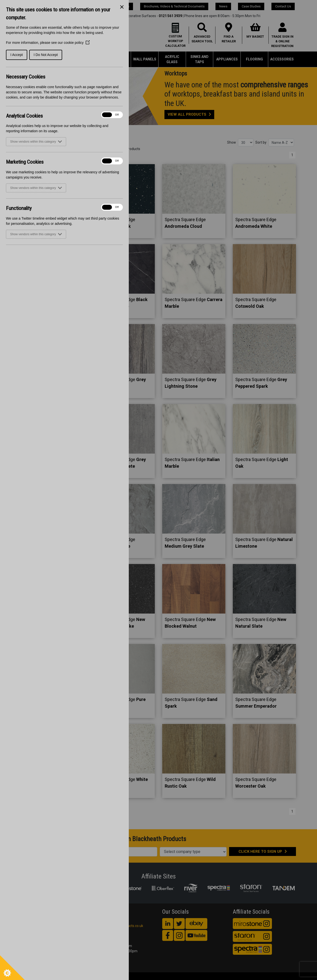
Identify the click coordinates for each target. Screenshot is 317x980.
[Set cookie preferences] (12, 968)
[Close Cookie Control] (122, 7)
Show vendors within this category (36, 142)
